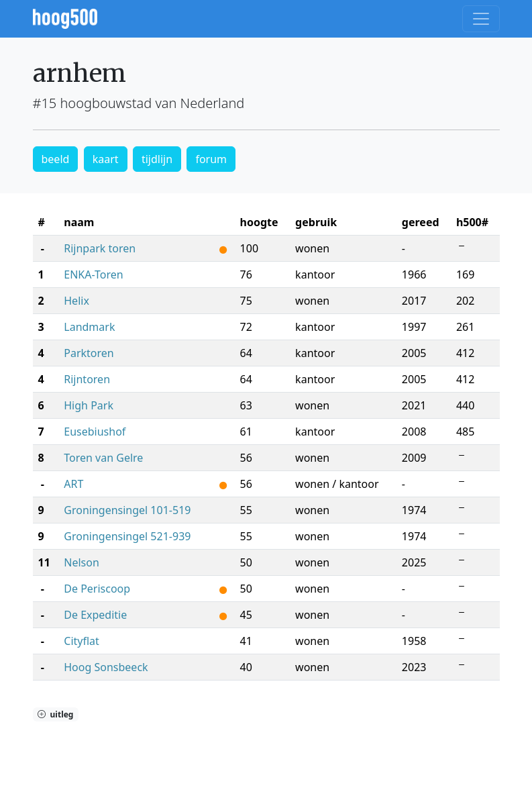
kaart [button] (106, 159)
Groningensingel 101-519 (127, 510)
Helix (76, 301)
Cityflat (82, 641)
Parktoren (89, 353)
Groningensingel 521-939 (127, 536)
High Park (89, 405)
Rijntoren (87, 379)
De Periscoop (97, 589)
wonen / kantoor (337, 484)
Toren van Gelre (103, 458)
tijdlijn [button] (157, 159)
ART (73, 484)
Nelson (82, 562)
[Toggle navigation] (481, 19)
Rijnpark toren (100, 248)
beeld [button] (56, 159)
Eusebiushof (95, 432)
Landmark (89, 327)
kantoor (315, 274)
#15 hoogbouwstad (93, 103)
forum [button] (211, 159)
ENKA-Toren (93, 274)
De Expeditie (95, 615)
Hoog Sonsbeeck (106, 667)
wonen (312, 248)
